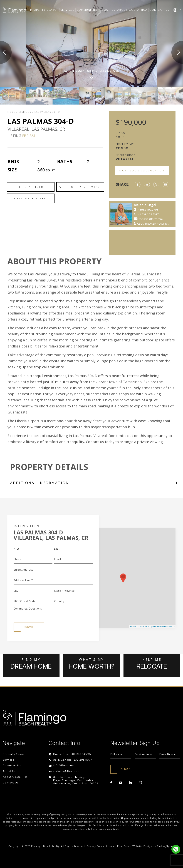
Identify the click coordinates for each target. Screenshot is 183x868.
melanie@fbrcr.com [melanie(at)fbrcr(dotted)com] (151, 219)
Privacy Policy (95, 846)
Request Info (30, 187)
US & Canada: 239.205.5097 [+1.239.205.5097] (73, 760)
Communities (87, 10)
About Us (107, 10)
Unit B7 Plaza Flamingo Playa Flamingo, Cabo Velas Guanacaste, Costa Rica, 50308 (76, 781)
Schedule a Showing (80, 187)
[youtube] (120, 783)
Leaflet (133, 626)
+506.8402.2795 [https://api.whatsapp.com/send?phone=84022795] (148, 210)
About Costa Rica (132, 10)
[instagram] (140, 783)
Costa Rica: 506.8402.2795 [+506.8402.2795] (72, 754)
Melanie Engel (145, 205)
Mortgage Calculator (142, 171)
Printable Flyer (30, 198)
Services (67, 10)
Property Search (44, 10)
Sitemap (111, 846)
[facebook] (111, 783)
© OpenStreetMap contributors (161, 626)
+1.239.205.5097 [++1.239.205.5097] (148, 214)
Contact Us (159, 10)
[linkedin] (130, 783)
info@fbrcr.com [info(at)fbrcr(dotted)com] (64, 766)
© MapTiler (143, 626)
